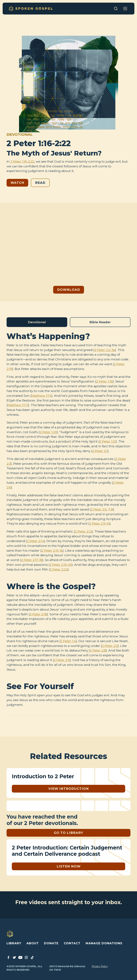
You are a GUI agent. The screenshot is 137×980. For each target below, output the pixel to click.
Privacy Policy (100, 966)
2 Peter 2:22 (59, 569)
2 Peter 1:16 (104, 381)
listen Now (69, 866)
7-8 (111, 509)
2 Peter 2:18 (38, 614)
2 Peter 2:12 (83, 531)
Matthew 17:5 (41, 396)
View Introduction (69, 789)
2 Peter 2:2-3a (105, 350)
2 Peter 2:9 (62, 660)
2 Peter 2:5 (99, 509)
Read (40, 183)
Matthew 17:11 (18, 405)
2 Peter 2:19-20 (61, 565)
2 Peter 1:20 (48, 432)
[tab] (37, 322)
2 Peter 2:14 (35, 541)
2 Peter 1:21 (108, 441)
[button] (125, 9)
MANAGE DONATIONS (104, 943)
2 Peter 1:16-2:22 (22, 161)
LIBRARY (14, 943)
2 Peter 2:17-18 (32, 560)
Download (69, 290)
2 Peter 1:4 (68, 641)
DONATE (51, 943)
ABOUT (33, 943)
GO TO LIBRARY (68, 833)
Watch (17, 183)
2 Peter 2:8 (98, 650)
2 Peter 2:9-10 (99, 523)
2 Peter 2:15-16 (52, 550)
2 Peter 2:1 (100, 451)
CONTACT (72, 943)
